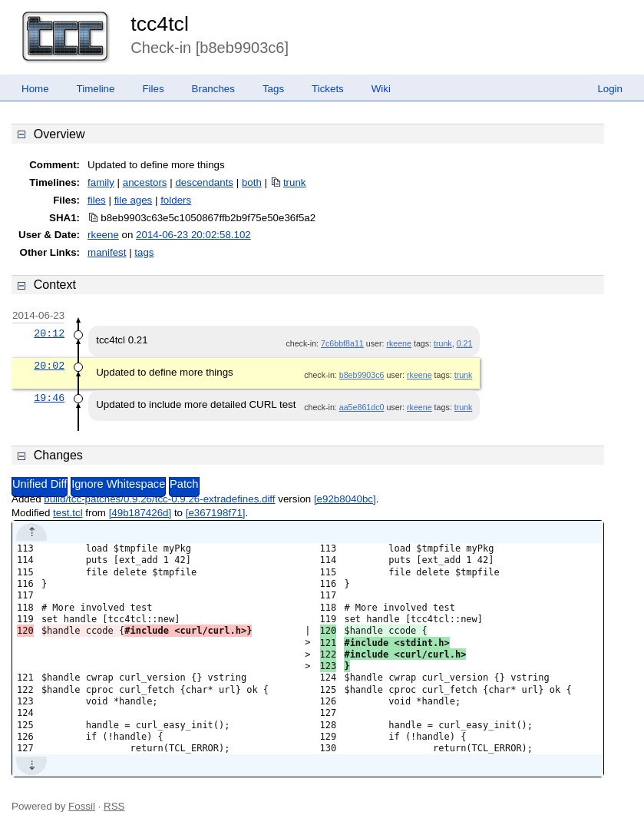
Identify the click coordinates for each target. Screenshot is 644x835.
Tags (273, 89)
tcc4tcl (160, 24)
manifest (107, 252)
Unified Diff (40, 484)
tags (144, 252)
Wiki (381, 89)
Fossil (82, 806)
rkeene (103, 235)
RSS (114, 806)
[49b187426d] (140, 513)
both (252, 182)
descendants (204, 182)
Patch (184, 484)
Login (610, 89)
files (97, 200)
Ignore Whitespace (118, 484)
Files (153, 89)
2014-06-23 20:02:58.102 (193, 235)
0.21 (465, 343)
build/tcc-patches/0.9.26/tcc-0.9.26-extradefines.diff (159, 499)
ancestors (145, 182)
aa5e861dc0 (362, 407)
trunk (295, 182)
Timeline (96, 89)
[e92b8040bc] (345, 499)
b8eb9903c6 (362, 375)
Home (35, 89)
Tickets (328, 89)
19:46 (49, 398)
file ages (134, 200)
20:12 (49, 333)
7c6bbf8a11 (342, 343)
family (101, 182)
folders (176, 200)
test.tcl (68, 513)
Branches (213, 89)
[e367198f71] (216, 513)
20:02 (49, 366)
